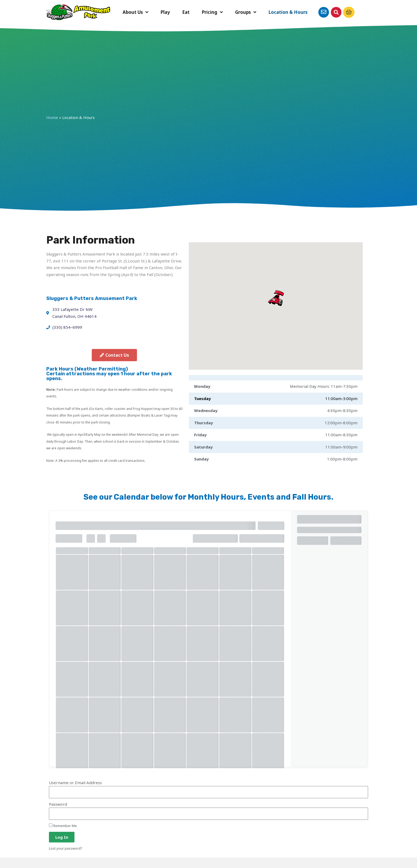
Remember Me (63, 826)
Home (52, 117)
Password (58, 804)
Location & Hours (288, 12)
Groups (246, 12)
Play (165, 12)
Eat (186, 12)
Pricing (212, 12)
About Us (135, 12)
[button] (336, 12)
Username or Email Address (75, 783)
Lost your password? (66, 848)
